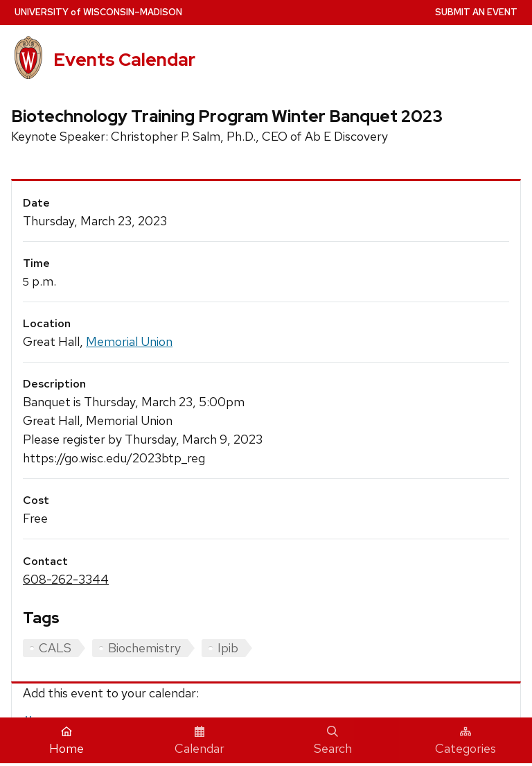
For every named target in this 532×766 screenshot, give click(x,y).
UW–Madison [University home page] (98, 12)
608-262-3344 (66, 579)
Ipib (228, 648)
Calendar (199, 741)
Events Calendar (124, 60)
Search (333, 741)
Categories (465, 741)
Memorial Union (129, 341)
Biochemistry (144, 648)
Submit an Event (476, 12)
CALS (55, 648)
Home (66, 741)
